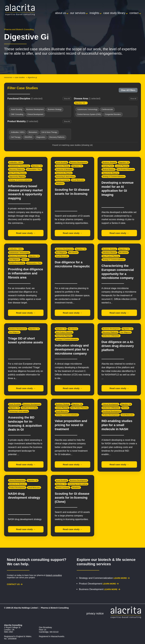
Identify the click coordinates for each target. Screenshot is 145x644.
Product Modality (23, 121)
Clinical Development (110, 404)
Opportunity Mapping (17, 176)
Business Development (78, 162)
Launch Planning (122, 166)
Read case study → (26, 233)
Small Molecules (78, 180)
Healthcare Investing (17, 263)
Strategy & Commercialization (20, 180)
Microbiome (73, 253)
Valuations (60, 184)
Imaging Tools (108, 166)
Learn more (120, 578)
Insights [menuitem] (94, 13)
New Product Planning (17, 173)
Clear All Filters (128, 90)
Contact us (13, 584)
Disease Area (87, 99)
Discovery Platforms (17, 169)
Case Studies (20, 77)
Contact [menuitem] (134, 13)
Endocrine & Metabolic (64, 169)
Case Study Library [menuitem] (114, 13)
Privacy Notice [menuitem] (95, 613)
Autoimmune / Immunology (19, 166)
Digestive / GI (37, 166)
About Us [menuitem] (61, 13)
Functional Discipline (25, 99)
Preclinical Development (112, 411)
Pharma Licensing (63, 180)
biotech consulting (54, 575)
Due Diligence (14, 260)
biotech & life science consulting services (106, 562)
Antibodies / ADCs (16, 162)
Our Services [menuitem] (78, 13)
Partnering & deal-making (65, 176)
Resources (8, 77)
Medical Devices (109, 169)
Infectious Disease (109, 253)
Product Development (111, 415)
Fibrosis (25, 260)
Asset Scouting (62, 162)
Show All (67, 99)
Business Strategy (63, 166)
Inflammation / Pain (34, 169)
